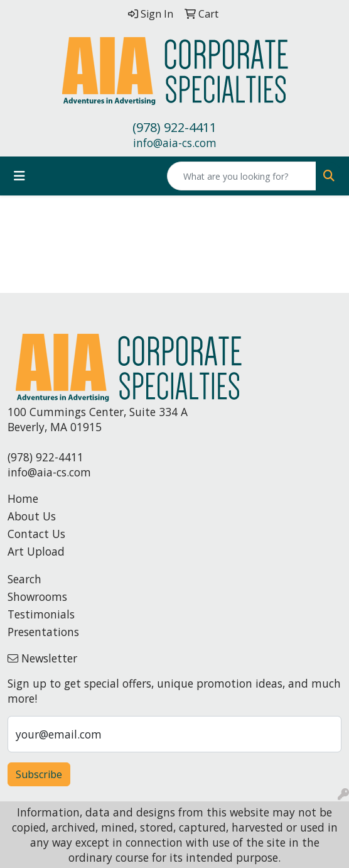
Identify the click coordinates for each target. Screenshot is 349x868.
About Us (32, 516)
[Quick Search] (242, 176)
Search (24, 579)
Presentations (43, 632)
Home (23, 498)
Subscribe (39, 774)
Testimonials (41, 614)
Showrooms (37, 596)
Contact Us (36, 534)
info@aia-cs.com (175, 143)
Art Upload (36, 551)
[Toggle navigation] (19, 176)
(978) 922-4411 (174, 127)
